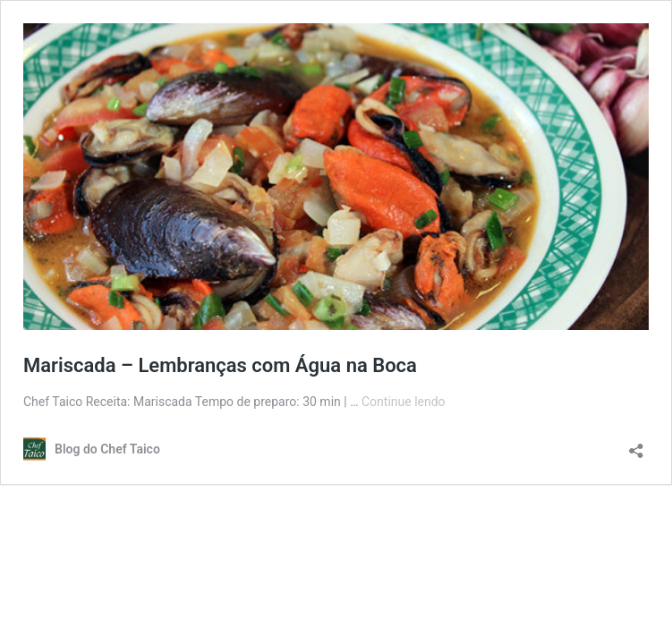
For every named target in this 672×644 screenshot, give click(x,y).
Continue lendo (404, 402)
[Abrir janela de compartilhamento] (636, 445)
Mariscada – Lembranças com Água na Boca (220, 365)
